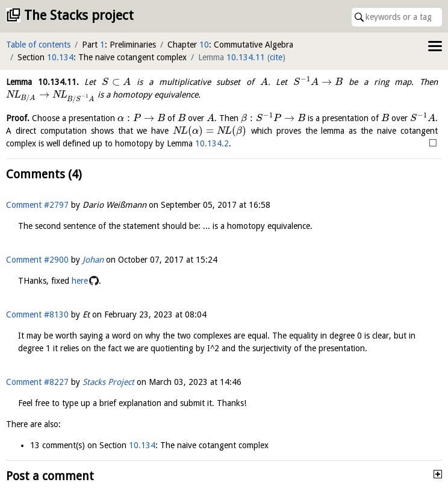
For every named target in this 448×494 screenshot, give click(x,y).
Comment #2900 (37, 260)
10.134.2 (212, 143)
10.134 (60, 57)
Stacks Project (108, 382)
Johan (93, 260)
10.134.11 (246, 57)
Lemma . (42, 82)
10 (204, 45)
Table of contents (38, 45)
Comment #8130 (37, 314)
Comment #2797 (37, 205)
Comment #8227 (37, 382)
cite (276, 57)
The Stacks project (79, 15)
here (80, 281)
